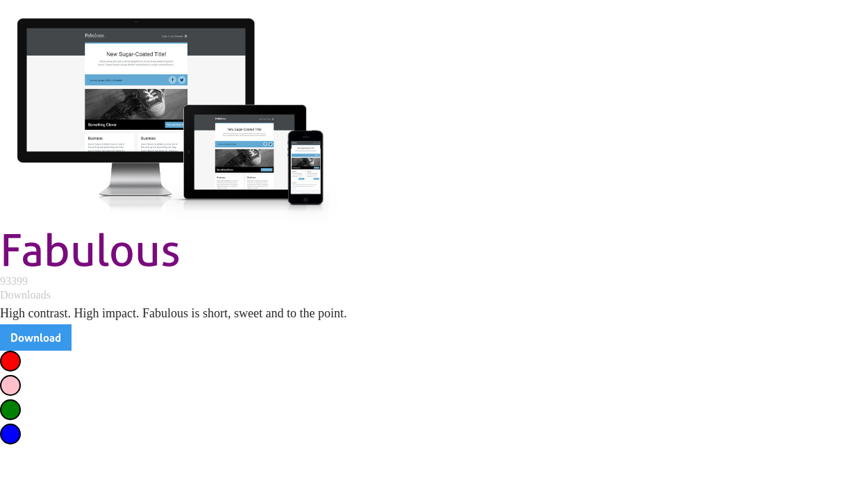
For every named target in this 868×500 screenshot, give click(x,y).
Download (36, 337)
